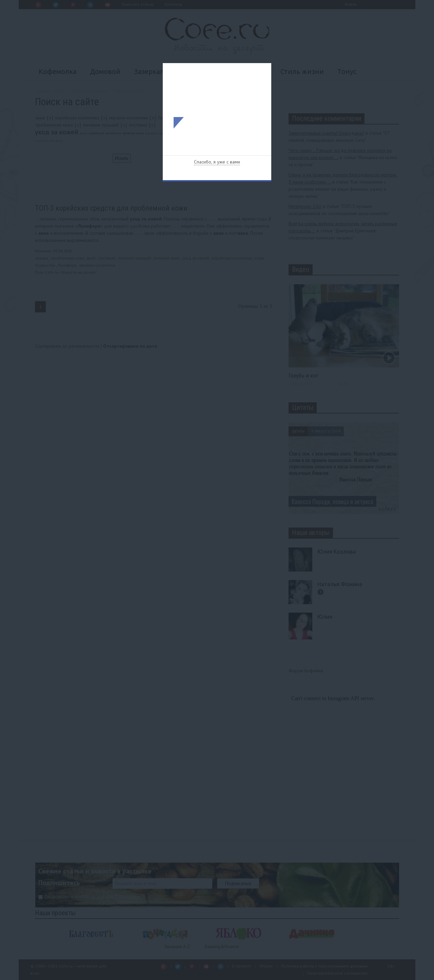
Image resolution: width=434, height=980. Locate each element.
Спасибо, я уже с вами (217, 162)
